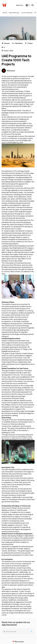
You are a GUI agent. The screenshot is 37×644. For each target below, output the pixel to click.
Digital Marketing (14, 13)
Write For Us (20, 5)
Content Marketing (27, 13)
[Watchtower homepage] (18, 642)
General (5, 13)
